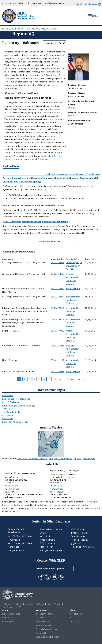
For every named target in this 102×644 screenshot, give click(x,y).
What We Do (8, 618)
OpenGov (29, 604)
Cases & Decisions (10, 402)
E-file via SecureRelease (47, 629)
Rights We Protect (11, 614)
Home (5, 28)
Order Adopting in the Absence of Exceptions (74, 266)
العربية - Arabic (15, 532)
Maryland (53, 459)
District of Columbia (27, 459)
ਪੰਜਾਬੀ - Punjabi (78, 529)
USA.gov (40, 604)
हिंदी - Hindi (45, 536)
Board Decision (73, 289)
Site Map (8, 604)
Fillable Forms (42, 621)
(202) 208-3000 (13, 486)
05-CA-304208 (58, 262)
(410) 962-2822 (58, 486)
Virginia (77, 459)
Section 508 (41, 633)
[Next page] (71, 379)
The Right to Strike (11, 412)
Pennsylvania (66, 459)
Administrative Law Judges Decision (73, 300)
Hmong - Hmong (47, 540)
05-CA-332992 (58, 289)
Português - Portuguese (51, 550)
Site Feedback (75, 614)
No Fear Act (9, 607)
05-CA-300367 (58, 372)
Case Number (58, 259)
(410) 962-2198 (58, 489)
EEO (19, 607)
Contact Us (7, 419)
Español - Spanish (16, 529)
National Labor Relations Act (16, 399)
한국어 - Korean (47, 543)
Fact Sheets (41, 618)
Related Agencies (44, 625)
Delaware (43, 459)
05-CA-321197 (58, 360)
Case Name (8, 259)
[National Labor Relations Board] (9, 16)
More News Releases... (51, 241)
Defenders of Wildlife (75, 213)
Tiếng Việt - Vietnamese (82, 547)
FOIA (49, 604)
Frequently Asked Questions (15, 422)
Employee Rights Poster (47, 637)
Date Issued (92, 259)
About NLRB (17, 28)
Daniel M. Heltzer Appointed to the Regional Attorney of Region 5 (35, 222)
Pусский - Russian (80, 533)
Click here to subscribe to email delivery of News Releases (73, 174)
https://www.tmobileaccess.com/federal (67, 505)
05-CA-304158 (58, 274)
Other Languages (93, 4)
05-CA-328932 (58, 345)
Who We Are (32, 28)
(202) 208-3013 (14, 489)
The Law (6, 409)
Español (79, 4)
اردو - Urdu (76, 543)
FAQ (71, 618)
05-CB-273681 (58, 308)
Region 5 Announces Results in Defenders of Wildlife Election (33, 205)
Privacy (58, 604)
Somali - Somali (79, 536)
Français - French (16, 550)
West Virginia (89, 459)
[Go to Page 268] (81, 379)
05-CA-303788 (58, 331)
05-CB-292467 (58, 319)
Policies (18, 604)
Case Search (8, 415)
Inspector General (44, 614)
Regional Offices (49, 28)
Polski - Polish (46, 547)
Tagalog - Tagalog (80, 540)
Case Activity (72, 259)
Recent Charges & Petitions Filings (19, 405)
